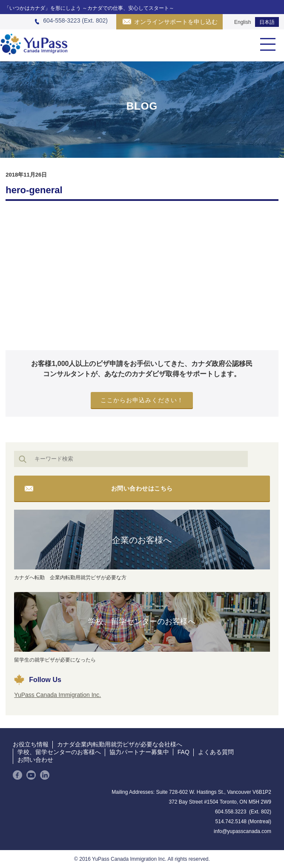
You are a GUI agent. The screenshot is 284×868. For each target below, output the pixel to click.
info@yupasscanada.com (242, 831)
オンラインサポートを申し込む (176, 22)
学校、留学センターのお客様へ (142, 621)
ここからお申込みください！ (142, 400)
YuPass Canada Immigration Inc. (57, 695)
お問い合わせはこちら (142, 488)
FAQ (184, 752)
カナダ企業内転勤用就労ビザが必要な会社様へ (120, 744)
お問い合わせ (35, 760)
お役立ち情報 (31, 744)
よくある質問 (216, 752)
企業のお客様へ (142, 540)
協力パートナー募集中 (139, 752)
